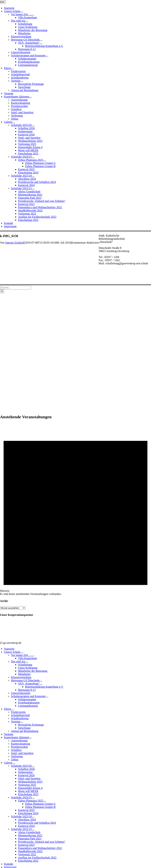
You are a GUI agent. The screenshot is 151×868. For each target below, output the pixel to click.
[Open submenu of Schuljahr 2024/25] (33, 158)
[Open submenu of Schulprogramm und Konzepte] (47, 56)
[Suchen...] (16, 288)
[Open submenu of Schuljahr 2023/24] (33, 177)
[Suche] (2, 291)
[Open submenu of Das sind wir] (27, 22)
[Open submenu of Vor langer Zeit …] (33, 15)
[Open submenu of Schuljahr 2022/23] (33, 189)
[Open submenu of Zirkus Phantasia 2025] (45, 161)
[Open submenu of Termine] (22, 82)
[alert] (75, 509)
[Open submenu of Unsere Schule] (22, 12)
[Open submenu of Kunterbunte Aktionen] (30, 98)
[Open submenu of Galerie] (14, 123)
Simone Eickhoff (15, 243)
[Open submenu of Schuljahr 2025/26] (33, 126)
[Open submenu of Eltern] (12, 69)
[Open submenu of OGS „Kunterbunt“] (41, 44)
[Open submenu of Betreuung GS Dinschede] (41, 41)
